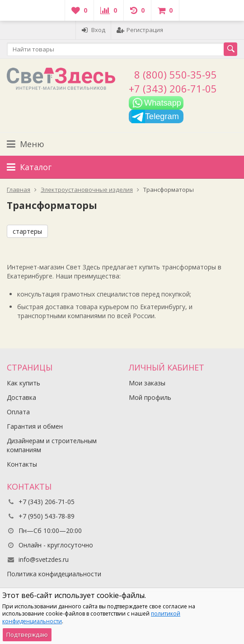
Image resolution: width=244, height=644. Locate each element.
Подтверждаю (27, 635)
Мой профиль (150, 397)
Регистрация (140, 30)
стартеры (27, 231)
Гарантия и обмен (35, 426)
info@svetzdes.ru (44, 559)
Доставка (21, 397)
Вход (93, 30)
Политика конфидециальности (54, 574)
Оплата (18, 412)
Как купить (23, 383)
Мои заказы (147, 383)
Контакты (22, 464)
